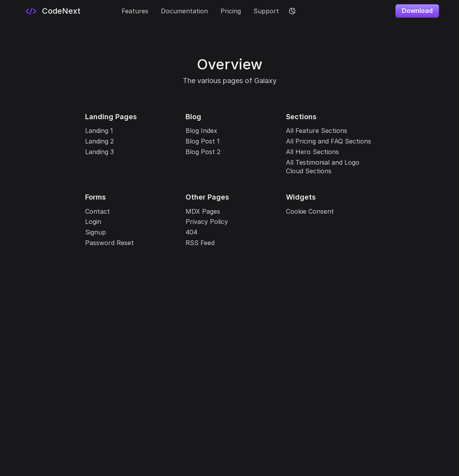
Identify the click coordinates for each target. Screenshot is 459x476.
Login (93, 222)
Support (266, 11)
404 (191, 232)
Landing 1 (99, 131)
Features (135, 11)
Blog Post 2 (203, 152)
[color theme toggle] (292, 11)
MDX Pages (203, 211)
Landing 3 (99, 152)
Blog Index (201, 131)
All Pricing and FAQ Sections (329, 141)
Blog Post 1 (203, 141)
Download (417, 11)
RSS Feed (200, 243)
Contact (97, 211)
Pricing (231, 11)
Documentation (184, 11)
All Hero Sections (312, 152)
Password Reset (109, 243)
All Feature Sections (317, 131)
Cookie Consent (310, 211)
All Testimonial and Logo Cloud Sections (323, 167)
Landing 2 (99, 141)
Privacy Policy (207, 222)
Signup (96, 232)
